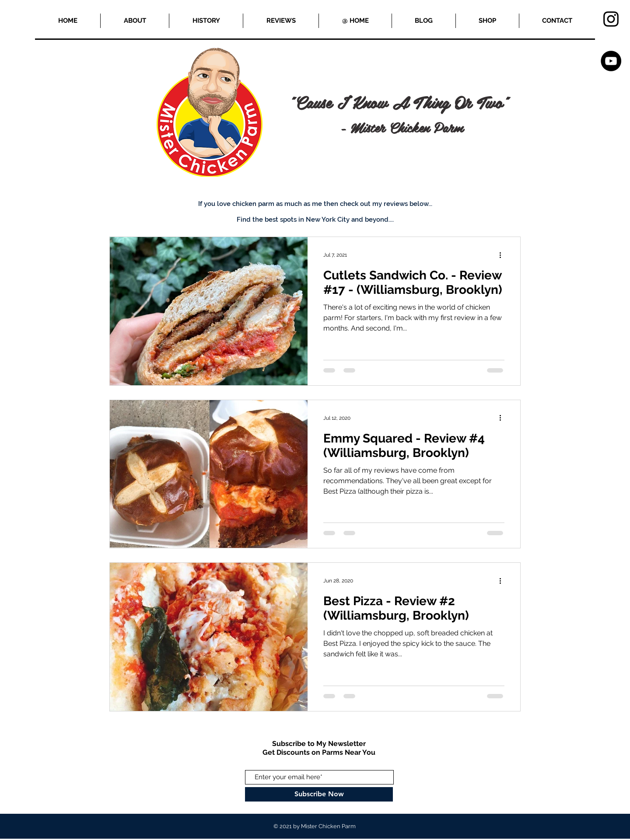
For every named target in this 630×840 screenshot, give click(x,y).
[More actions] (503, 255)
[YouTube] (611, 61)
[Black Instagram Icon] (611, 19)
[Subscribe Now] (319, 794)
